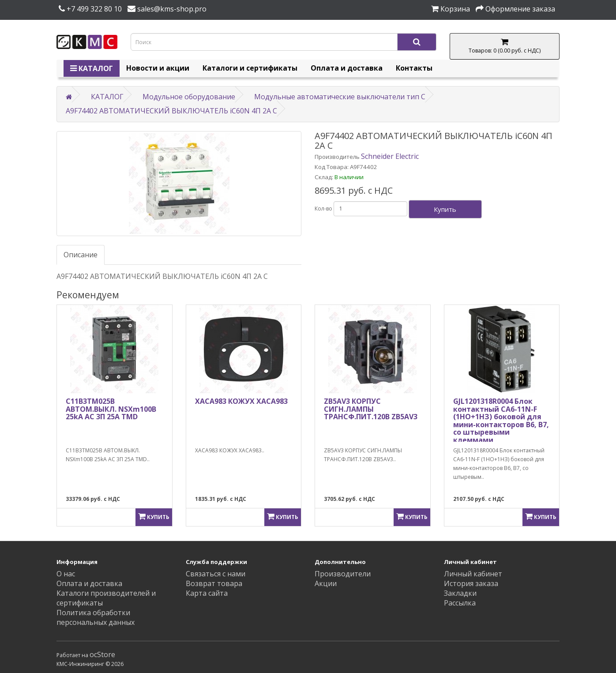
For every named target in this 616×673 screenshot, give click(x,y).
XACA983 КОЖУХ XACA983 (241, 401)
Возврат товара (214, 583)
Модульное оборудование (189, 97)
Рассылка (460, 603)
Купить (445, 209)
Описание (81, 255)
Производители (343, 574)
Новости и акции (158, 68)
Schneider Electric (390, 156)
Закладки (460, 593)
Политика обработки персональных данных (96, 617)
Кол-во (323, 209)
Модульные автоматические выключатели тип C (340, 97)
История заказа (471, 583)
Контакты (414, 68)
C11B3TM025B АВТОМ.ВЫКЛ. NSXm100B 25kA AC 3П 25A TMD (111, 409)
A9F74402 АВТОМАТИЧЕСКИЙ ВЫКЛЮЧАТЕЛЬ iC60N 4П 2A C (171, 111)
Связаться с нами (216, 574)
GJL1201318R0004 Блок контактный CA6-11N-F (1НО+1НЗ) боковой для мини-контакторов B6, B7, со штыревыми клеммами (501, 421)
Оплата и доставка (347, 68)
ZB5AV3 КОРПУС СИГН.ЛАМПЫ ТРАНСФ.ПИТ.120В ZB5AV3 (371, 409)
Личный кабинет (473, 574)
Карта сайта (207, 593)
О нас (66, 574)
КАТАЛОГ (92, 68)
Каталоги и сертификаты (250, 68)
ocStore (102, 654)
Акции (326, 583)
